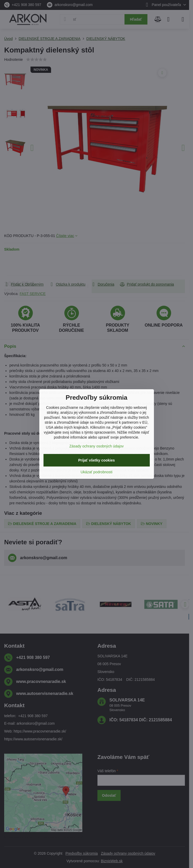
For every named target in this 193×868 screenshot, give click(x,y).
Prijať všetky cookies (96, 460)
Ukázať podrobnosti (97, 472)
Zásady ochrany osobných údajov (96, 446)
